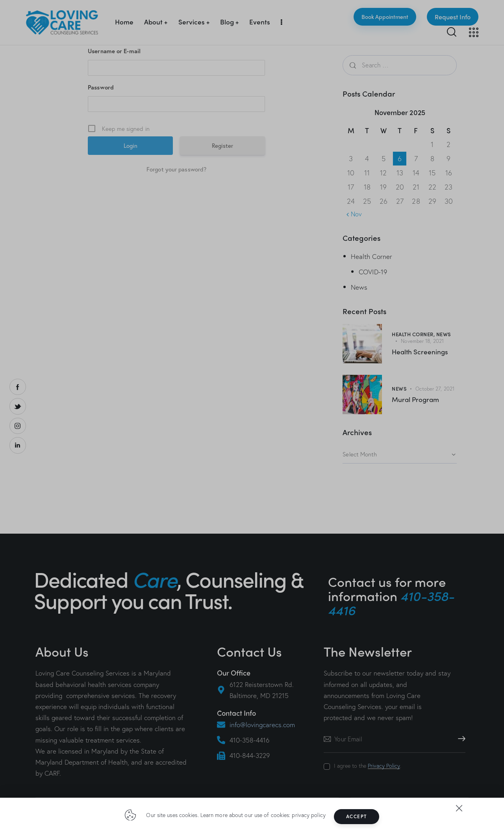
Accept (363, 816)
